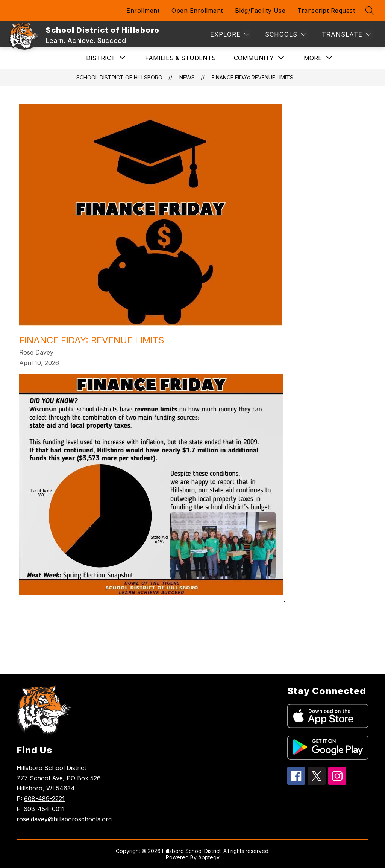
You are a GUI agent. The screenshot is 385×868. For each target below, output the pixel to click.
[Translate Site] (346, 34)
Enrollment (143, 11)
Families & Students (180, 58)
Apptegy (209, 857)
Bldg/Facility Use (260, 11)
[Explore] (230, 34)
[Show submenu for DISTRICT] (101, 58)
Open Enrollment (197, 11)
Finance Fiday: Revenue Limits (252, 77)
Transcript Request (326, 11)
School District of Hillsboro (119, 77)
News (187, 77)
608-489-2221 (44, 799)
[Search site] (370, 11)
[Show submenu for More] (313, 58)
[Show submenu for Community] (254, 58)
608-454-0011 (44, 809)
